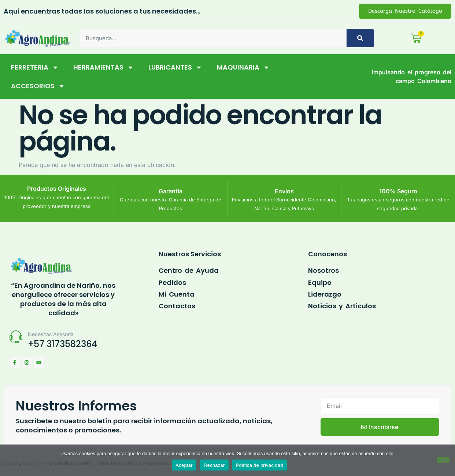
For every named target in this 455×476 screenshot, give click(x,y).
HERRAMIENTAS (103, 68)
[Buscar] (360, 38)
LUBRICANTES (175, 68)
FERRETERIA (35, 68)
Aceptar (184, 465)
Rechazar (214, 465)
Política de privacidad (260, 465)
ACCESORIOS (38, 87)
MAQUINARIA (243, 68)
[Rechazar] (443, 460)
